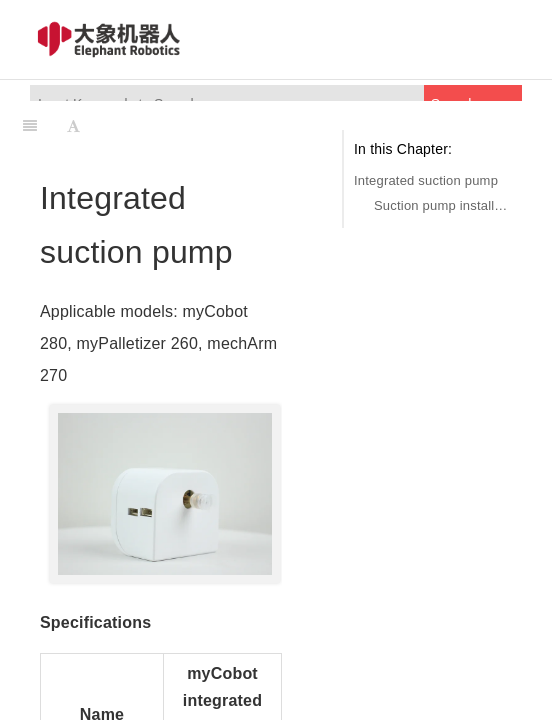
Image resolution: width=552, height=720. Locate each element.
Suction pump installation (443, 205)
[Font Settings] (73, 126)
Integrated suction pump (426, 180)
